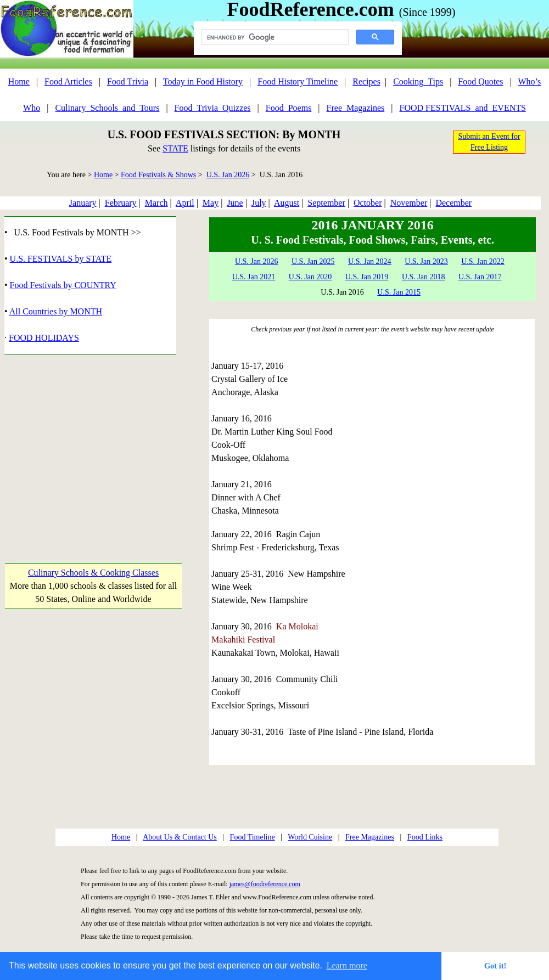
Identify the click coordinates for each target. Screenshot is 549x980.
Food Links (425, 837)
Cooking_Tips (418, 81)
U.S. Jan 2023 (426, 261)
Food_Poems (289, 108)
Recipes (366, 81)
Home (19, 81)
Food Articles (68, 81)
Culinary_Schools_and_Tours (107, 108)
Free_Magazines (356, 108)
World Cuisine (310, 837)
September (326, 203)
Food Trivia (128, 81)
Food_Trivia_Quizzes (213, 108)
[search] (274, 37)
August (287, 203)
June (235, 203)
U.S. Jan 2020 (310, 277)
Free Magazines (370, 837)
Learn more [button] (347, 965)
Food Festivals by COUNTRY (63, 285)
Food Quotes (480, 81)
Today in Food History (203, 81)
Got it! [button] (495, 966)
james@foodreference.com (265, 884)
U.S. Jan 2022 (483, 261)
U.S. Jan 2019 (367, 277)
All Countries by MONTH (56, 311)
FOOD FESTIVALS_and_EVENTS (463, 108)
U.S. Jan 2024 (370, 261)
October (368, 203)
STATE (175, 148)
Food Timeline (253, 837)
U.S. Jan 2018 (424, 277)
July (259, 203)
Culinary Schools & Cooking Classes (93, 573)
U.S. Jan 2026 (228, 175)
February (121, 203)
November (409, 203)
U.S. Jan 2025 (313, 261)
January (83, 203)
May (211, 203)
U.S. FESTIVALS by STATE (61, 259)
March (156, 203)
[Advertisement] (93, 448)
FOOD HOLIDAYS (44, 338)
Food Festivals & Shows (158, 175)
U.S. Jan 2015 (399, 292)
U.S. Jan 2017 (480, 277)
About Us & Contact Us (180, 837)
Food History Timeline (298, 81)
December (453, 203)
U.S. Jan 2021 (254, 277)
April (185, 203)
